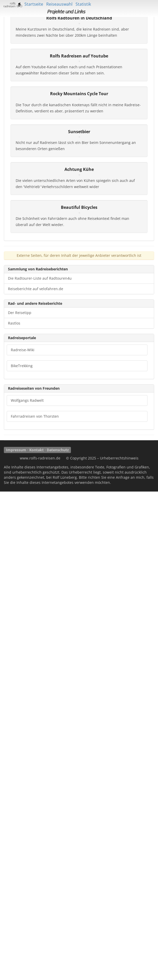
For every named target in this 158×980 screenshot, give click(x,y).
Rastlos (14, 812)
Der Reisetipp (20, 801)
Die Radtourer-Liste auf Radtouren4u (40, 767)
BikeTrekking (22, 854)
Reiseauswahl (59, 4)
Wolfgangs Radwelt (27, 889)
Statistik (83, 4)
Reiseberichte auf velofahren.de (36, 777)
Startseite (34, 4)
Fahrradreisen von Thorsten (35, 905)
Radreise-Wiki (23, 838)
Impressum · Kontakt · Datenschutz (37, 938)
